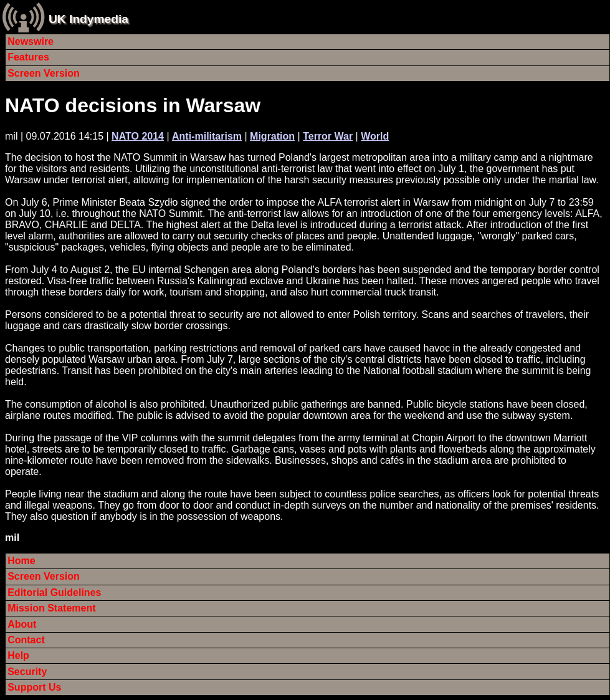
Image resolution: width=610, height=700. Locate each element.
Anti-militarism (207, 136)
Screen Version (44, 73)
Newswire (31, 41)
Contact (26, 640)
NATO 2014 (138, 136)
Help (18, 655)
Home (21, 561)
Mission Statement (51, 608)
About (22, 624)
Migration (272, 136)
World (375, 136)
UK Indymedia (88, 19)
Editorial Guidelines (54, 592)
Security (27, 672)
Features (28, 57)
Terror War (328, 136)
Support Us (34, 687)
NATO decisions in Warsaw (133, 105)
